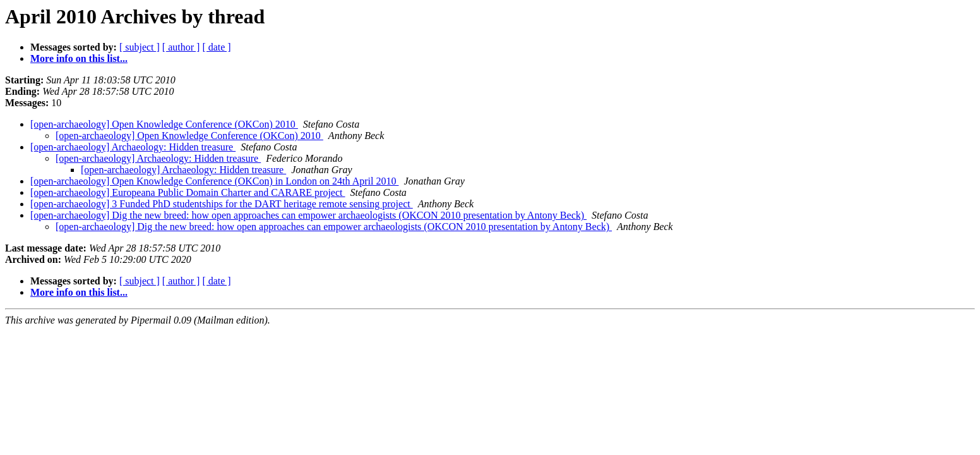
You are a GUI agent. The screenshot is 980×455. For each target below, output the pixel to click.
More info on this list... (79, 58)
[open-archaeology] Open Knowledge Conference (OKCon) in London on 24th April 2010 (214, 181)
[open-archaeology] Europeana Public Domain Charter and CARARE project (188, 192)
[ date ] (216, 47)
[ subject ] (140, 47)
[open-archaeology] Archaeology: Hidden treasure (133, 147)
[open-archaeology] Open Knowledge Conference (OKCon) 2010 (164, 124)
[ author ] (181, 47)
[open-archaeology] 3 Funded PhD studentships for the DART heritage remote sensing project (222, 204)
